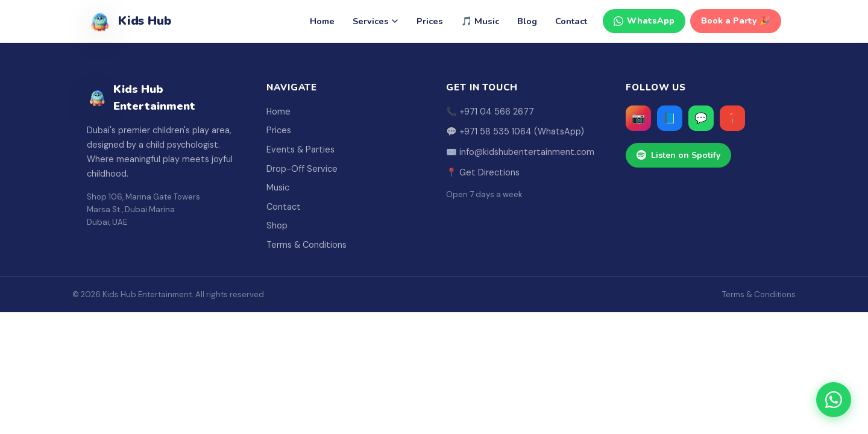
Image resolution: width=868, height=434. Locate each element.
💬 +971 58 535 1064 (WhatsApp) (515, 131)
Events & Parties (300, 149)
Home (322, 21)
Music (278, 187)
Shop (277, 225)
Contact (571, 21)
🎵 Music (480, 21)
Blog (527, 21)
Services (376, 21)
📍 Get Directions (483, 172)
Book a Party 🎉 (736, 21)
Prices (430, 21)
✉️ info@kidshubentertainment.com (520, 152)
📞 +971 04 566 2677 (490, 112)
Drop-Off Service (302, 169)
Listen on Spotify (678, 155)
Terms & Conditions (307, 245)
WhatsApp (644, 21)
